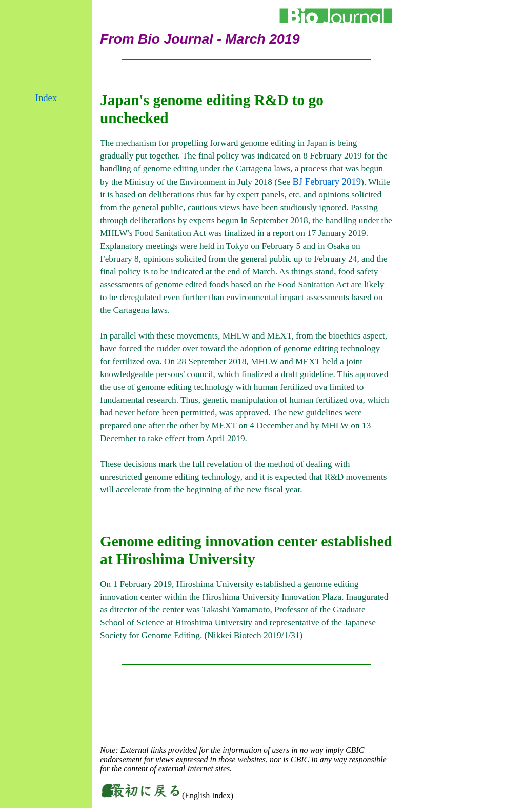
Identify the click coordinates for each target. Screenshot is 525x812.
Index (46, 98)
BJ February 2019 (327, 181)
